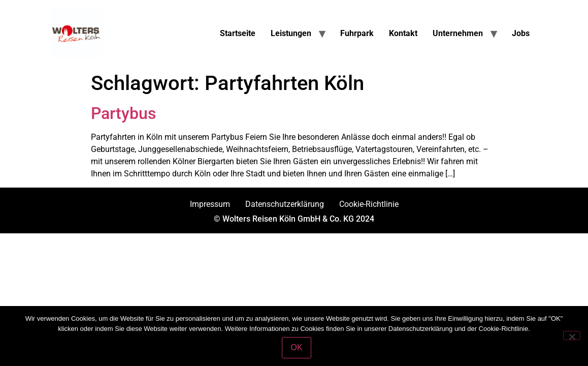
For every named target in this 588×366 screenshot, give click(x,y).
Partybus (123, 113)
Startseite (238, 33)
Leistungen (291, 33)
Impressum (210, 204)
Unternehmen (458, 33)
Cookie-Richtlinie (369, 204)
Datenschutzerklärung (285, 204)
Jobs (521, 33)
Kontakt (403, 33)
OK (296, 347)
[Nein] (572, 335)
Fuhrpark (357, 33)
